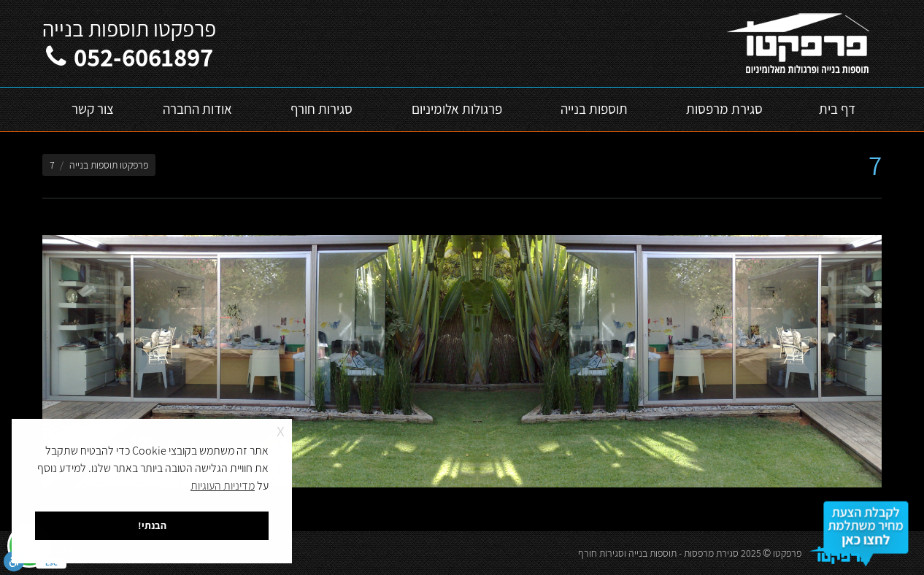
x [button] (281, 429)
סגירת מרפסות (711, 553)
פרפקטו (787, 553)
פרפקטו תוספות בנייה (109, 165)
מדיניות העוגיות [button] (223, 486)
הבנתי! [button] (152, 525)
